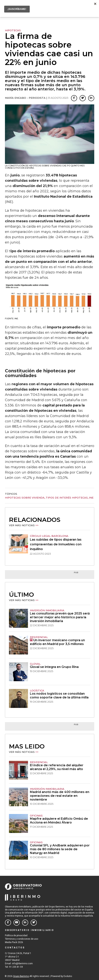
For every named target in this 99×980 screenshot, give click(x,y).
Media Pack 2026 (14, 942)
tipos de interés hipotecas (67, 498)
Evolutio (68, 976)
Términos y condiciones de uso (22, 939)
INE (91, 498)
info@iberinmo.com (22, 964)
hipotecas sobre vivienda (25, 498)
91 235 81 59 (16, 967)
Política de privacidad (16, 935)
